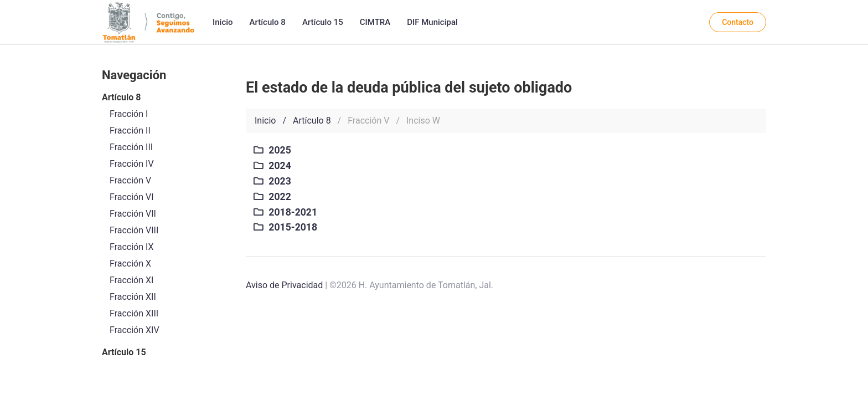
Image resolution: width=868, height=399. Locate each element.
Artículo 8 (268, 22)
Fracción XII (133, 297)
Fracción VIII (134, 230)
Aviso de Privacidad (284, 285)
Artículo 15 (323, 22)
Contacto (738, 22)
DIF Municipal (432, 22)
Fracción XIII (134, 313)
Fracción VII (133, 214)
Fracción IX (132, 247)
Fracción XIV (135, 330)
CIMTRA (375, 22)
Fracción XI (131, 280)
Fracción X (130, 264)
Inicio (223, 22)
